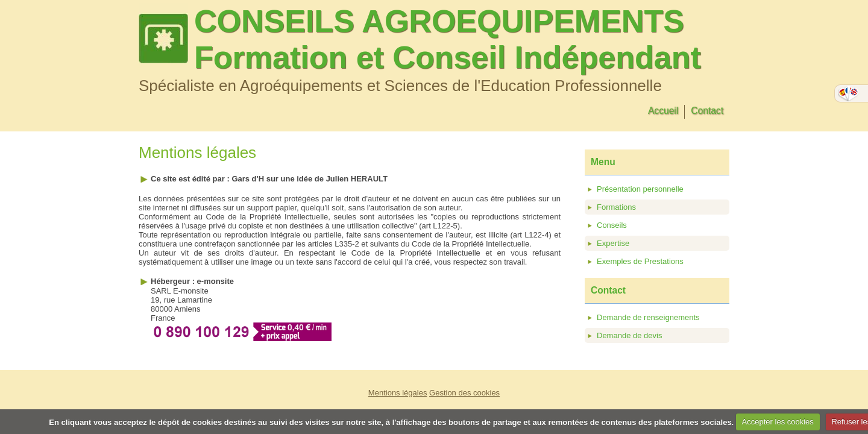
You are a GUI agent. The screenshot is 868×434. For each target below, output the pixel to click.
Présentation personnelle (640, 189)
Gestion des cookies (464, 393)
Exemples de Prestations (640, 261)
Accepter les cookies (778, 422)
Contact (707, 111)
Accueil (663, 111)
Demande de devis (629, 335)
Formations (616, 207)
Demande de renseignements (648, 317)
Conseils (612, 225)
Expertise (613, 243)
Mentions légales (398, 393)
